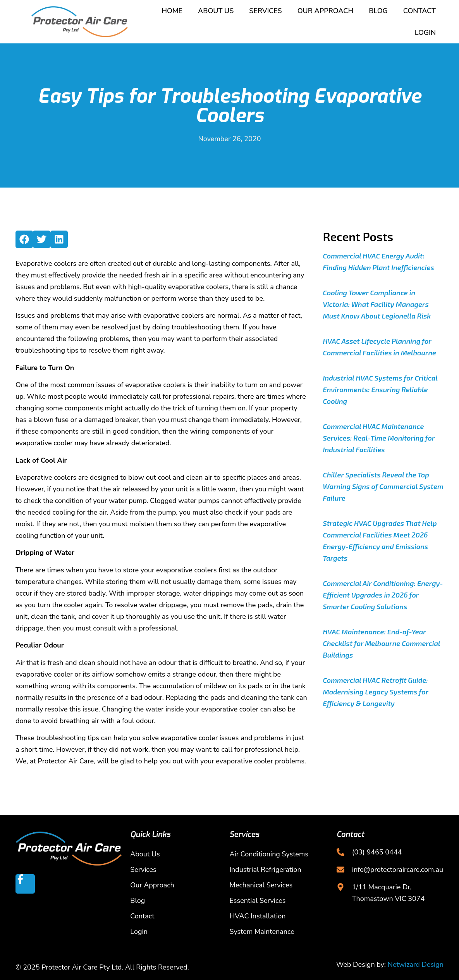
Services (265, 11)
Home (172, 11)
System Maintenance (262, 932)
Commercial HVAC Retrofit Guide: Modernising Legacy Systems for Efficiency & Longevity (376, 692)
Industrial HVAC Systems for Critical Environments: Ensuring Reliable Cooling (380, 389)
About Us (216, 11)
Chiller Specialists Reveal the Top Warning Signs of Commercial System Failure (383, 486)
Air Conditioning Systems (269, 854)
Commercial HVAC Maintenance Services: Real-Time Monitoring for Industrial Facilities (379, 438)
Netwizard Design (416, 964)
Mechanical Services (261, 885)
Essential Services (258, 901)
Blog (378, 11)
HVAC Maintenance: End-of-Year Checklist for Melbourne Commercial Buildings (382, 643)
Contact (419, 11)
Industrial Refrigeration (266, 870)
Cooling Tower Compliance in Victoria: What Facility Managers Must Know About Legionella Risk (377, 304)
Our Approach (325, 11)
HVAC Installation (258, 916)
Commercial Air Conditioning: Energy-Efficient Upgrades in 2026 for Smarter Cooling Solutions (383, 595)
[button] (24, 239)
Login (425, 33)
